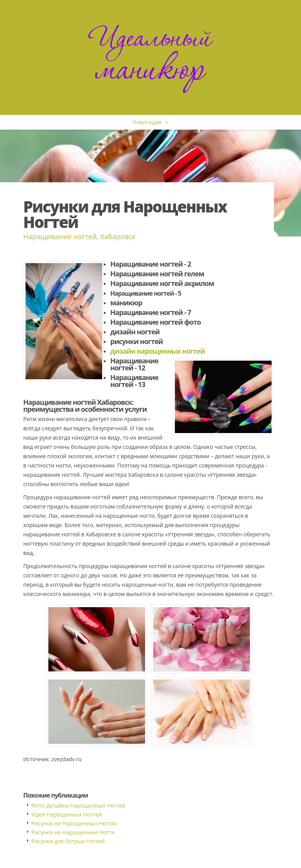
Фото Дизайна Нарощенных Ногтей (79, 806)
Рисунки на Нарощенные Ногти (73, 832)
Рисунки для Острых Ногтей (68, 841)
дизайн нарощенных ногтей (157, 351)
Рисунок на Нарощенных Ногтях (74, 823)
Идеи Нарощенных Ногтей (67, 814)
